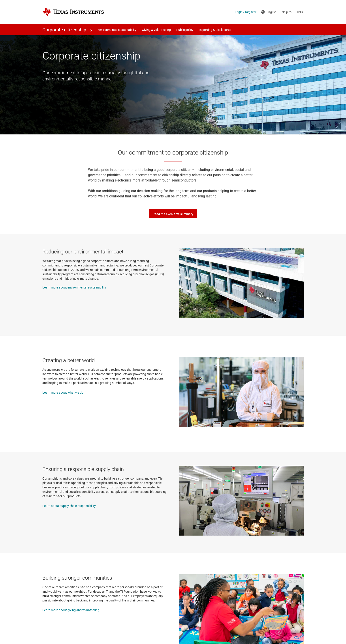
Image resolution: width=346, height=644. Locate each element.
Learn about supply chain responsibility (69, 506)
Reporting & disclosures (215, 30)
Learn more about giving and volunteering (71, 610)
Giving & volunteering (156, 30)
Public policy (185, 30)
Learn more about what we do (63, 393)
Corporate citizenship (64, 30)
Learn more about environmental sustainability (74, 287)
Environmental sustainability (117, 30)
